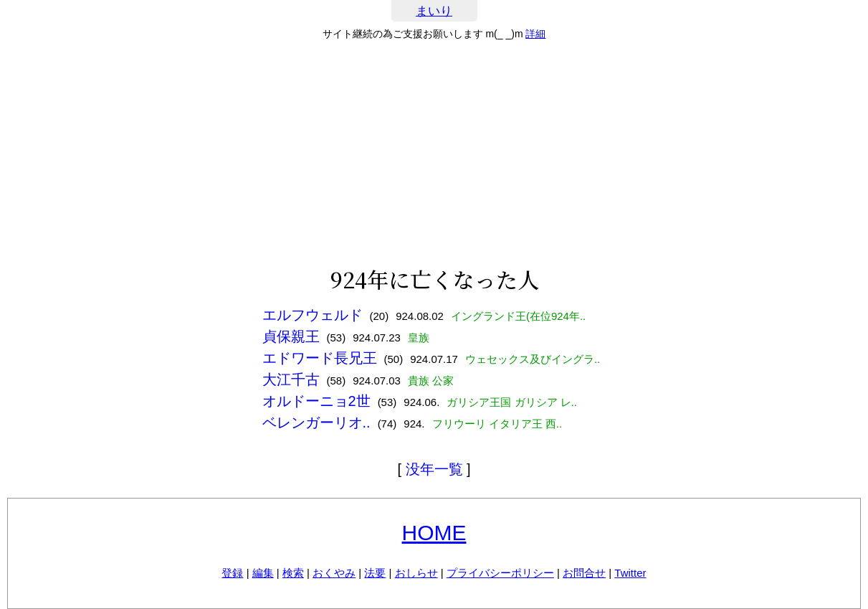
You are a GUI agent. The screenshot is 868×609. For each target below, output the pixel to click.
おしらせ (416, 573)
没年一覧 (434, 469)
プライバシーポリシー (500, 573)
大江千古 (291, 379)
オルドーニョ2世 (316, 401)
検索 (293, 573)
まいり (434, 11)
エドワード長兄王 (320, 358)
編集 (263, 573)
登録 (232, 573)
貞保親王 (291, 336)
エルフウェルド (313, 315)
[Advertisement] (434, 154)
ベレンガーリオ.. (316, 422)
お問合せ (584, 573)
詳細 (535, 34)
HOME (434, 533)
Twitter (630, 573)
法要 (375, 573)
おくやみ (334, 573)
